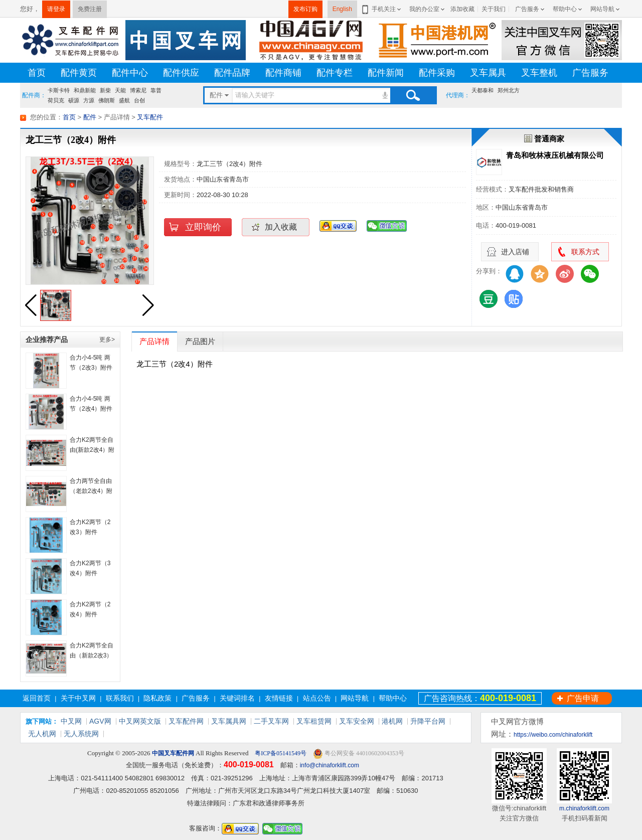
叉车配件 (150, 117)
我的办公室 (424, 9)
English (342, 9)
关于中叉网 (78, 698)
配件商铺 (283, 73)
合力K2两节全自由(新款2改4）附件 (92, 450)
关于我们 (494, 9)
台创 (139, 100)
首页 (37, 73)
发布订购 (305, 9)
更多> (107, 340)
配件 (90, 117)
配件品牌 (232, 73)
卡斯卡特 (59, 90)
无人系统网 (81, 734)
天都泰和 (483, 90)
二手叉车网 (271, 721)
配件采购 (437, 73)
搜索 (413, 95)
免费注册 (90, 9)
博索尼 (138, 90)
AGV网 (100, 721)
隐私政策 (157, 698)
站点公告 (317, 698)
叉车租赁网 (314, 721)
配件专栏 (335, 73)
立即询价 (203, 227)
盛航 (124, 100)
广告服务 (527, 9)
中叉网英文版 (140, 721)
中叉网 (71, 721)
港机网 (392, 721)
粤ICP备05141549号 (280, 753)
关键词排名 (237, 698)
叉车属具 (488, 73)
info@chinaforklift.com (330, 765)
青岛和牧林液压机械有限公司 (555, 155)
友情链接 (279, 698)
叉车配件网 (186, 721)
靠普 (156, 90)
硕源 (74, 100)
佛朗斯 (107, 100)
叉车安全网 (357, 721)
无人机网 (42, 734)
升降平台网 (428, 721)
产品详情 (154, 341)
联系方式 (585, 252)
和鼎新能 (85, 90)
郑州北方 (509, 90)
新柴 (105, 90)
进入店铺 (515, 252)
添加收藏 (462, 9)
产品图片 (200, 341)
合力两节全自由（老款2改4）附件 (91, 491)
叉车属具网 (229, 721)
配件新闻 (386, 73)
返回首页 (37, 698)
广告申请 (583, 698)
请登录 (56, 9)
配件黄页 (79, 73)
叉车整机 (539, 73)
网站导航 (602, 9)
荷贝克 (56, 100)
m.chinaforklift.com (584, 808)
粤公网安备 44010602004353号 (359, 753)
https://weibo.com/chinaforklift (553, 735)
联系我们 (120, 698)
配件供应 (181, 73)
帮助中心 (565, 9)
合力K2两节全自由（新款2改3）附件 (92, 655)
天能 (120, 90)
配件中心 (130, 73)
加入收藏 (281, 227)
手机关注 (382, 9)
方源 (89, 100)
